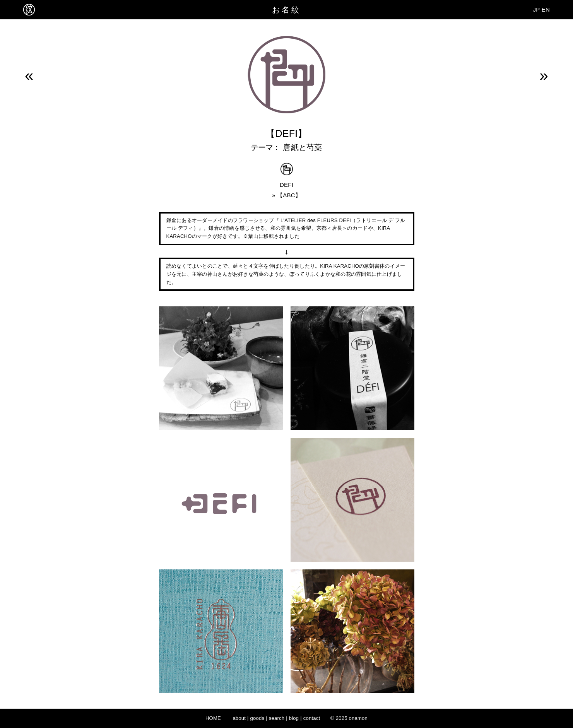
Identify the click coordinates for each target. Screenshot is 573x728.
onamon (358, 718)
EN (546, 9)
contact (312, 718)
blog (294, 718)
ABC (289, 195)
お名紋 (286, 10)
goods (257, 718)
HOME (213, 718)
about (239, 718)
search (277, 718)
